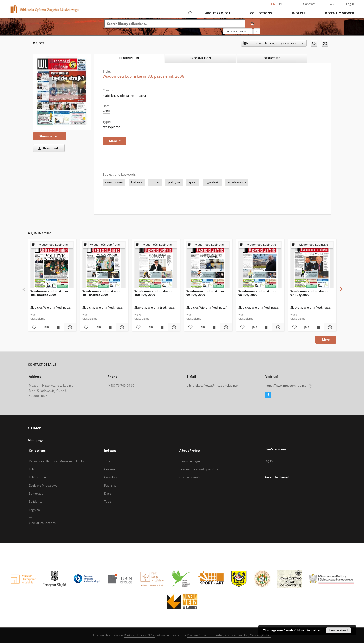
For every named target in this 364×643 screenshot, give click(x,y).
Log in (269, 461)
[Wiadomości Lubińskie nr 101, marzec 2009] (104, 265)
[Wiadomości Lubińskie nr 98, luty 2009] (260, 265)
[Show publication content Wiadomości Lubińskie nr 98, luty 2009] (266, 327)
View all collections (42, 523)
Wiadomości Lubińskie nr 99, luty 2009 (205, 293)
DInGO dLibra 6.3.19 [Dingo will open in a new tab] (139, 635)
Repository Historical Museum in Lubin (56, 461)
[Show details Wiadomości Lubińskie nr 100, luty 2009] (174, 327)
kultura (137, 182)
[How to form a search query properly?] (257, 31)
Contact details (190, 477)
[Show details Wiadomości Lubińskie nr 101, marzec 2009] (121, 327)
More (326, 340)
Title (107, 461)
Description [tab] (129, 58)
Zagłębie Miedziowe (43, 485)
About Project (218, 13)
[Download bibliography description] (46, 327)
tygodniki (212, 182)
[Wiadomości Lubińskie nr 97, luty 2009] (312, 265)
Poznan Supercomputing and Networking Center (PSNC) (229, 635)
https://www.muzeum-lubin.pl (289, 386)
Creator (110, 469)
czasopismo (111, 127)
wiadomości (237, 182)
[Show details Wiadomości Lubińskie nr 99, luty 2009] (225, 327)
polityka (174, 182)
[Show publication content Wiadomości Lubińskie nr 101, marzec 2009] (110, 327)
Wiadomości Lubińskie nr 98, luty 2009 (257, 293)
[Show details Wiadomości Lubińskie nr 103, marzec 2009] (69, 327)
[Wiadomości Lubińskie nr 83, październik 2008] (62, 92)
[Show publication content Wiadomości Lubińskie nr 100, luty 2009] (162, 327)
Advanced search (238, 31)
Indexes (299, 13)
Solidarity (36, 502)
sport (193, 182)
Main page (36, 440)
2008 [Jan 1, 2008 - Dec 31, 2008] (106, 111)
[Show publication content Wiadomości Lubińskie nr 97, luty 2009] (318, 327)
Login (350, 4)
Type (108, 502)
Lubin (155, 182)
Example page (190, 461)
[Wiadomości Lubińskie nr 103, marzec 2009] (52, 265)
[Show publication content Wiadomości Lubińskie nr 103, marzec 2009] (58, 327)
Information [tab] (201, 58)
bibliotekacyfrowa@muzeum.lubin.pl (212, 386)
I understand (338, 630)
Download (47, 148)
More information (309, 630)
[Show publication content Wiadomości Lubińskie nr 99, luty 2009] (214, 327)
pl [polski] (281, 4)
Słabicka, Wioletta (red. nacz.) (124, 96)
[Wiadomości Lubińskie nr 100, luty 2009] (156, 265)
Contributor (112, 477)
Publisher (111, 485)
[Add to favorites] (314, 43)
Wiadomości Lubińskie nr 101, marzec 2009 (101, 293)
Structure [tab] (272, 58)
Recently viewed (340, 13)
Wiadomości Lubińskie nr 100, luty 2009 (154, 293)
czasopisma (114, 182)
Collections (261, 13)
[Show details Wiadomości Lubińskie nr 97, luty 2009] (329, 327)
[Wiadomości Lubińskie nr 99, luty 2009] (208, 265)
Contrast (309, 4)
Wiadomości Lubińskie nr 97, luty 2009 (310, 293)
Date (108, 493)
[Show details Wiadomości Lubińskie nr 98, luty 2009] (277, 327)
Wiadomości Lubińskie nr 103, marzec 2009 (49, 293)
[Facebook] (268, 395)
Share (331, 4)
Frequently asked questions (199, 469)
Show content (50, 136)
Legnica (34, 510)
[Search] (253, 24)
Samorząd (36, 493)
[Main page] (189, 13)
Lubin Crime (37, 477)
